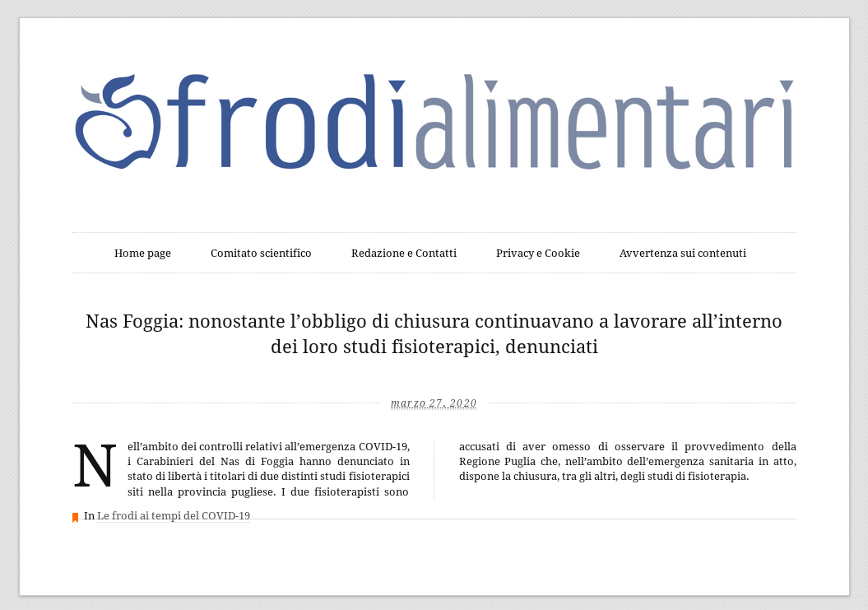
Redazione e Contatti (404, 253)
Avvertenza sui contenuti (683, 253)
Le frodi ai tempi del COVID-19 (174, 516)
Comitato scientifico (261, 253)
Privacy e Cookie (538, 253)
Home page (143, 253)
